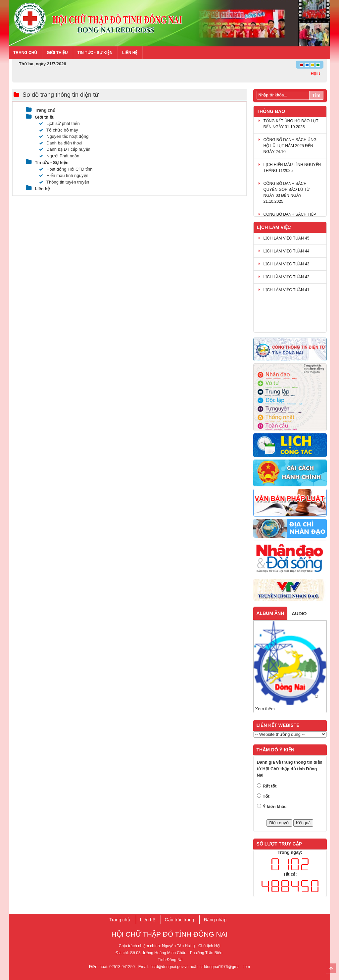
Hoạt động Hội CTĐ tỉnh (66, 169)
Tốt (266, 796)
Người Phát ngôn (59, 156)
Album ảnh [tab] (270, 613)
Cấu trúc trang (180, 920)
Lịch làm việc (274, 227)
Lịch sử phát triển (59, 123)
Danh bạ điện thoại (61, 143)
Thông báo (271, 111)
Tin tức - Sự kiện (95, 53)
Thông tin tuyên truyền (64, 182)
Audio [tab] (299, 614)
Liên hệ (130, 53)
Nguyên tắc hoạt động (64, 136)
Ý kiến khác (275, 807)
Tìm (316, 95)
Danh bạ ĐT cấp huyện (65, 149)
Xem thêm (265, 709)
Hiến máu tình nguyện (64, 175)
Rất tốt (270, 786)
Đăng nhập (215, 920)
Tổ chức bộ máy (59, 130)
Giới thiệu (57, 53)
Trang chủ (25, 53)
